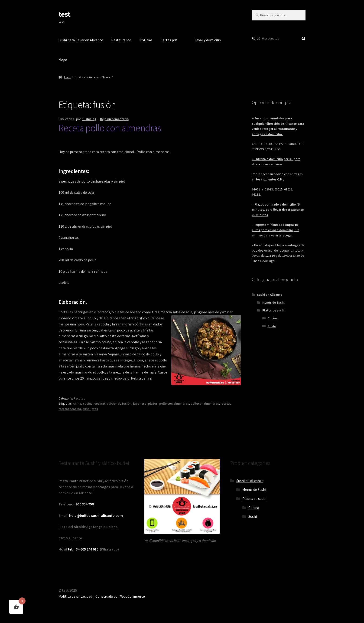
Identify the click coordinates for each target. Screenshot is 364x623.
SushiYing (89, 119)
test (64, 14)
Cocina (273, 318)
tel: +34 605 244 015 (83, 549)
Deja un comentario (114, 119)
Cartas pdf (169, 40)
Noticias (146, 40)
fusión (127, 403)
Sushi (272, 326)
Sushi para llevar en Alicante (81, 40)
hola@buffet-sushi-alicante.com (96, 515)
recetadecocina (70, 409)
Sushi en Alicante (270, 295)
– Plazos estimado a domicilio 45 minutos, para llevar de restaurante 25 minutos (278, 210)
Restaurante (121, 40)
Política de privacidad (75, 596)
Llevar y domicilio (207, 40)
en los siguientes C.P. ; (268, 179)
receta (225, 403)
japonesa (140, 403)
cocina (88, 403)
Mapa (63, 60)
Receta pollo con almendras (110, 128)
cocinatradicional (107, 403)
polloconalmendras (205, 403)
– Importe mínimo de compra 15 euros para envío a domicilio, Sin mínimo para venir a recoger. (276, 230)
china (77, 403)
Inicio (68, 77)
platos (153, 403)
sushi (87, 409)
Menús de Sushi (273, 302)
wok (95, 409)
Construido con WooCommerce (120, 596)
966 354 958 (85, 504)
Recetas (79, 398)
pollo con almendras (174, 403)
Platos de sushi (273, 310)
